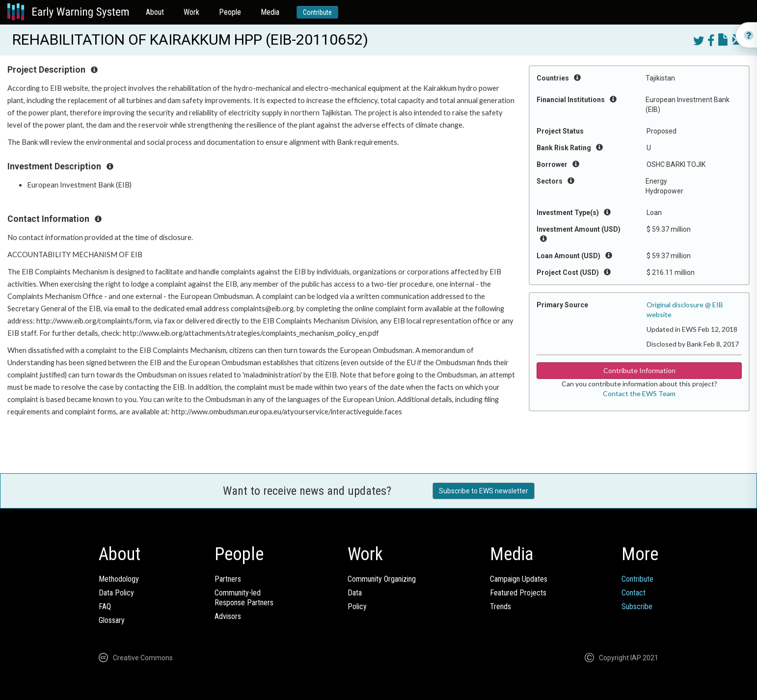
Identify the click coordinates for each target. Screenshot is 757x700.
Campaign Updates (519, 579)
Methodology (119, 579)
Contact (634, 593)
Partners (228, 579)
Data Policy (116, 593)
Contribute (317, 12)
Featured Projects (518, 593)
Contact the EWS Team (639, 393)
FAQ (105, 606)
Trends (500, 606)
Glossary (112, 620)
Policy (357, 606)
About (155, 12)
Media (270, 12)
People (230, 12)
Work (191, 12)
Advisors (228, 616)
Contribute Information (639, 370)
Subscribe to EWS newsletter (484, 491)
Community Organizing (382, 579)
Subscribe (637, 606)
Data (355, 593)
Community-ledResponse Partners (244, 598)
